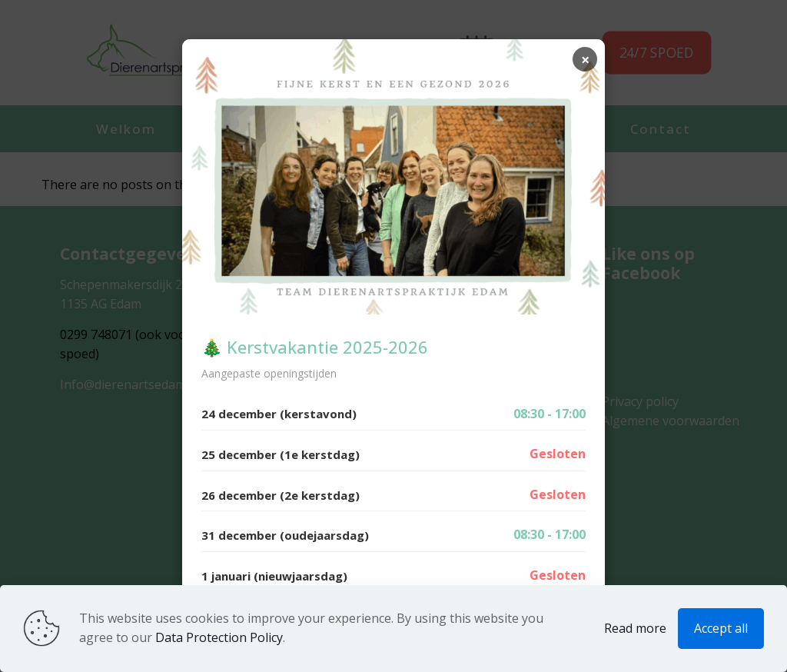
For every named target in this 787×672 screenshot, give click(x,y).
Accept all (721, 628)
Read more (635, 628)
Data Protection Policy (219, 637)
